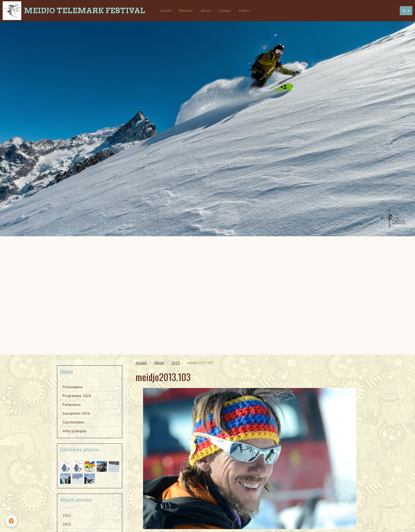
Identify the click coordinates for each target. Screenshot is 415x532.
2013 (176, 363)
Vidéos (244, 11)
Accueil (166, 11)
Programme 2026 (77, 396)
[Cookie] (11, 521)
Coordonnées (73, 422)
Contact (225, 11)
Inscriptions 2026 (76, 413)
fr (404, 11)
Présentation (73, 387)
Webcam (186, 11)
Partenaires (72, 405)
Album (206, 11)
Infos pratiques (75, 431)
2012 (67, 515)
